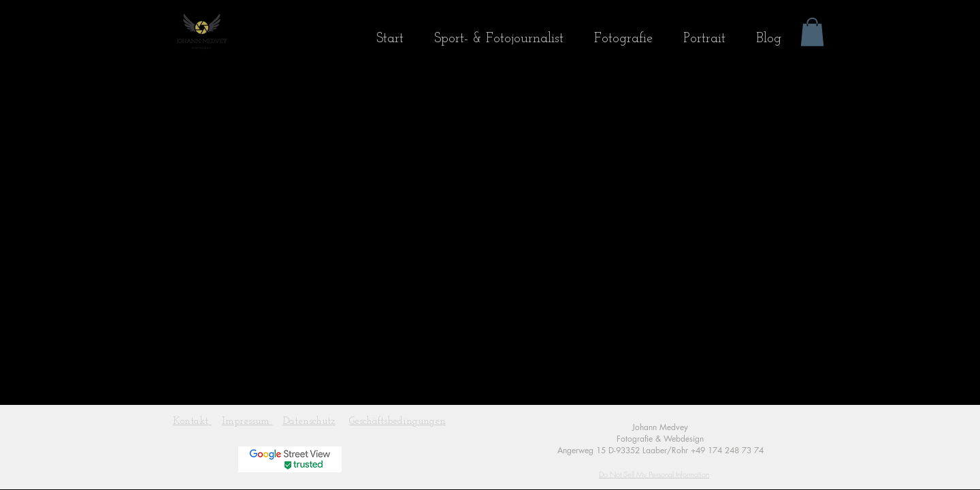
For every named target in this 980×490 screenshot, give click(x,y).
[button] (812, 32)
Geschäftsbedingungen (397, 422)
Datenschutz (309, 422)
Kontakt (192, 422)
